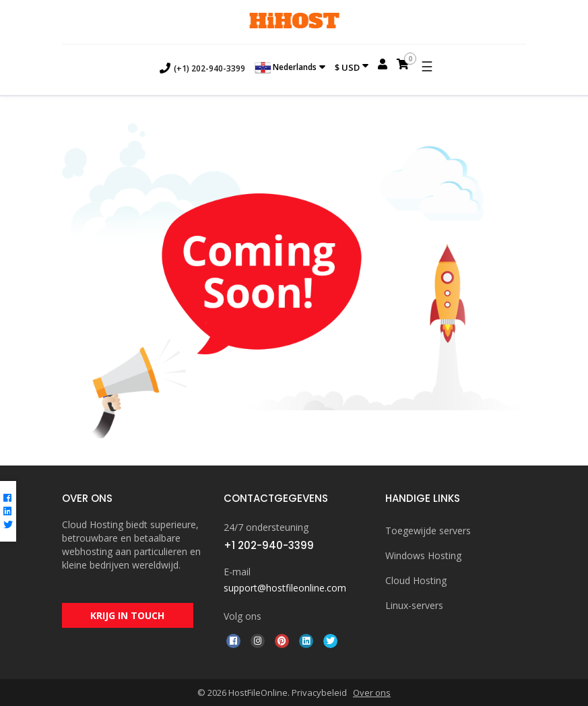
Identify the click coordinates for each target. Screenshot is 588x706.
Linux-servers (414, 605)
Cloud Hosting (416, 580)
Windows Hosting (423, 555)
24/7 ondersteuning (266, 527)
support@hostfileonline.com (285, 588)
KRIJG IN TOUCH (127, 616)
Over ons (372, 693)
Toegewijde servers (428, 531)
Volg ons (242, 616)
